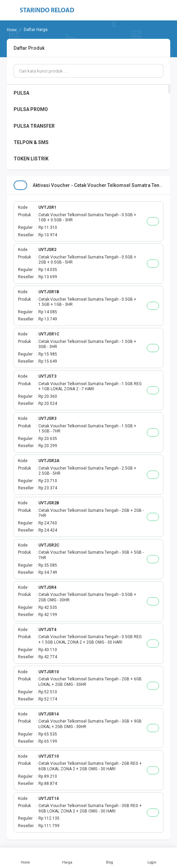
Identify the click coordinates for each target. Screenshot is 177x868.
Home (25, 858)
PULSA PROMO (31, 109)
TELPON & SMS (31, 142)
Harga (67, 858)
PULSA (21, 93)
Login (152, 858)
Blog (110, 858)
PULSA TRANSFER (34, 126)
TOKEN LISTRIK (31, 159)
